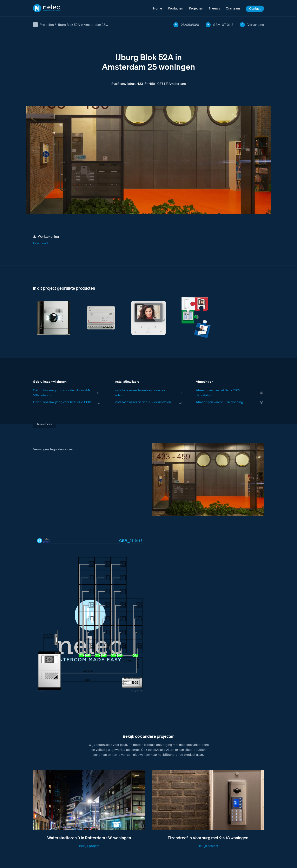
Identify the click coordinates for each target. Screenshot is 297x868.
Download (40, 243)
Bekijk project (89, 846)
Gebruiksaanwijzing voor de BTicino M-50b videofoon (62, 393)
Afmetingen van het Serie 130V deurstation (218, 393)
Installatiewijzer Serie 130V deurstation (143, 402)
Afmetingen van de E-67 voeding (219, 402)
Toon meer (44, 424)
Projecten (47, 25)
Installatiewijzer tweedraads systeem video (141, 393)
